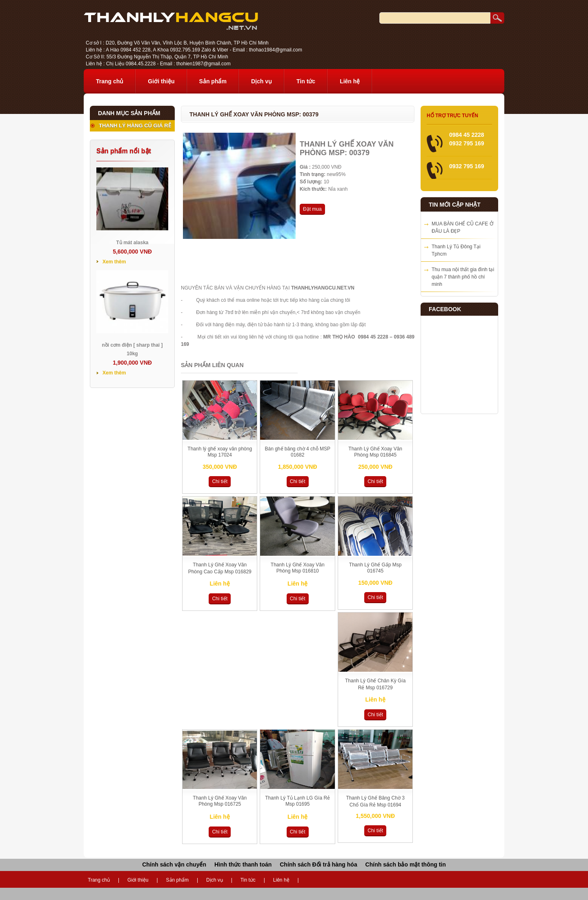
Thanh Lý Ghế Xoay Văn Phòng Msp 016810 (298, 568)
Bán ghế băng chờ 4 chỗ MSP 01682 (297, 452)
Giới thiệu (161, 81)
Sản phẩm (213, 81)
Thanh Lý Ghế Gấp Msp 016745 (375, 568)
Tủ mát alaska (132, 243)
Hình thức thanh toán (243, 864)
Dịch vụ (262, 81)
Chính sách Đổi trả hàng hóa (318, 864)
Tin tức (306, 81)
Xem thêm (114, 262)
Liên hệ (350, 81)
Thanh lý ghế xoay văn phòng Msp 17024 (220, 452)
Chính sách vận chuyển (174, 864)
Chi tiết (220, 481)
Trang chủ (110, 81)
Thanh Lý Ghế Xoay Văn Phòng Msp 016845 (375, 452)
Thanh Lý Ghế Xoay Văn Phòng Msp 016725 (220, 801)
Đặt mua (312, 209)
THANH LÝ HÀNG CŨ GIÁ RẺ (135, 126)
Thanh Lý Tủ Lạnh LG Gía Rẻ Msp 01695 (297, 801)
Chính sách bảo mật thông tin (406, 864)
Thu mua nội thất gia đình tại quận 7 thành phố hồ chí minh (463, 277)
